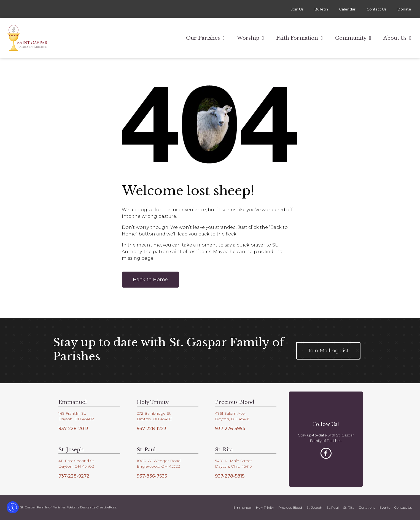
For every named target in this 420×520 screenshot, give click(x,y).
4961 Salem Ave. (230, 413)
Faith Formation (299, 38)
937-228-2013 (73, 429)
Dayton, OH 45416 (232, 419)
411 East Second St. (77, 461)
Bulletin (321, 9)
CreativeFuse (106, 507)
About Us (397, 38)
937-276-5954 (230, 429)
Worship (251, 38)
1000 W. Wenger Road (159, 461)
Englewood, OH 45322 (158, 466)
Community (353, 38)
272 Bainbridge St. (154, 413)
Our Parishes (205, 38)
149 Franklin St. (72, 413)
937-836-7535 (152, 476)
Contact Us (376, 9)
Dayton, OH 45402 (76, 419)
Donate (404, 9)
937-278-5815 (230, 476)
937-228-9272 (74, 476)
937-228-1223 (152, 429)
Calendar (347, 9)
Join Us (297, 9)
